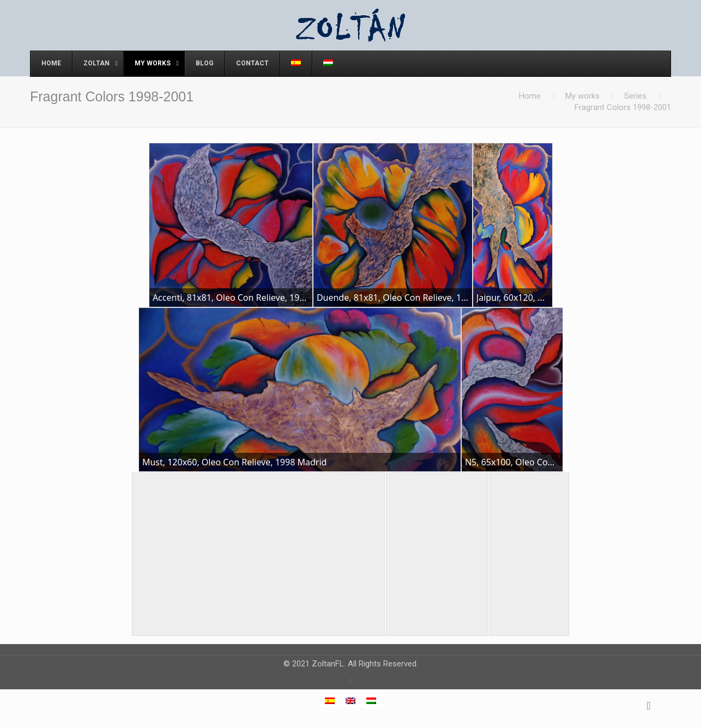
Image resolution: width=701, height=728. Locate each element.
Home (530, 96)
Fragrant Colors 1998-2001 (623, 107)
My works (582, 96)
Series (635, 96)
